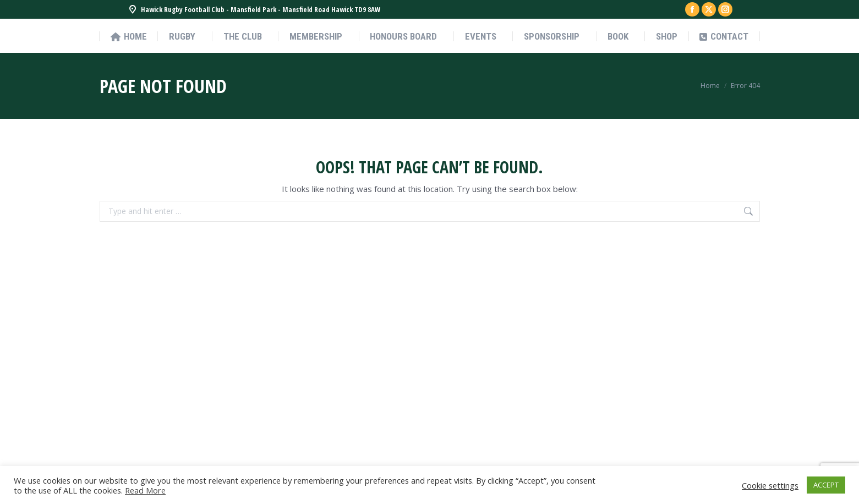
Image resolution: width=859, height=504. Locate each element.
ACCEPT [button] (826, 485)
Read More (145, 490)
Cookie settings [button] (770, 485)
